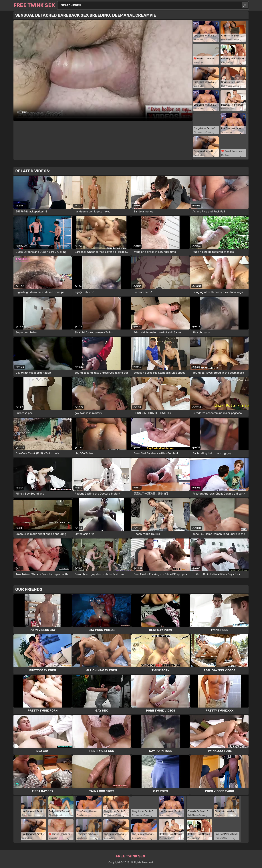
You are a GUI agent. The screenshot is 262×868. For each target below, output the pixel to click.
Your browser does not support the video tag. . (103, 71)
